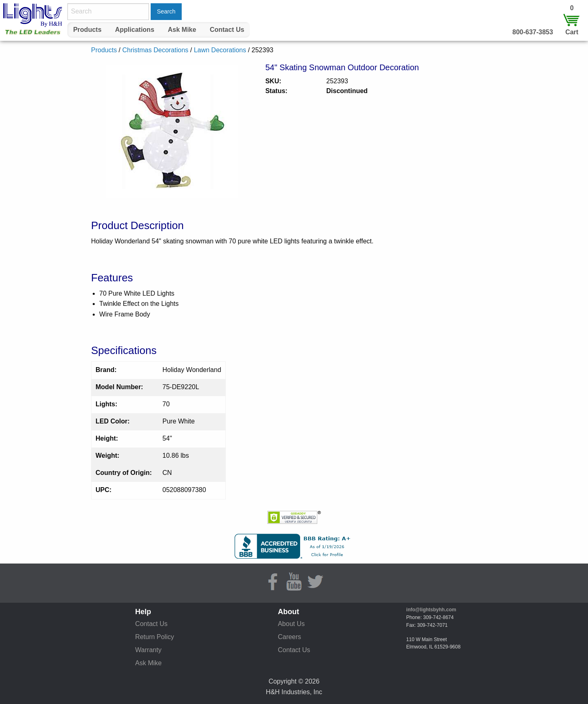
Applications (135, 30)
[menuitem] (87, 30)
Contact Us (227, 30)
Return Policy (155, 637)
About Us (291, 624)
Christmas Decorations (155, 50)
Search (166, 11)
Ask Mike (182, 30)
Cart (572, 32)
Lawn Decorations (220, 50)
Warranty (148, 650)
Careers (289, 637)
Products (87, 30)
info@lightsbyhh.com (431, 610)
